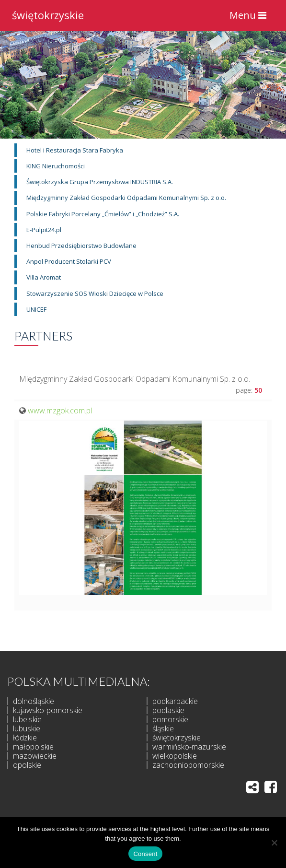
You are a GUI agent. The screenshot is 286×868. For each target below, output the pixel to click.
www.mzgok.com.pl (60, 411)
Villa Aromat (44, 277)
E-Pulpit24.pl (44, 230)
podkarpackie (175, 701)
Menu (250, 18)
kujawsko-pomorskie (48, 710)
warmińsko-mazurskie (189, 747)
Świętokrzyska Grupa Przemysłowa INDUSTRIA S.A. (100, 182)
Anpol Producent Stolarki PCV (69, 261)
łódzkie (25, 738)
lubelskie (27, 719)
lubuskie (27, 728)
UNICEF (36, 309)
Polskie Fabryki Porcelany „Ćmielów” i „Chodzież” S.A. (103, 214)
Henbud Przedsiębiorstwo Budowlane (81, 246)
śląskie (163, 728)
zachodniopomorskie (188, 765)
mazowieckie (35, 756)
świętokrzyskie (48, 14)
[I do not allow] (274, 843)
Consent (145, 854)
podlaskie (168, 710)
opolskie (27, 765)
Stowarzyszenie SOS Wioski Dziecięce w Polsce (95, 293)
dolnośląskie (34, 701)
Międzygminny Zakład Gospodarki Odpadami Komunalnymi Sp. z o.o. (126, 198)
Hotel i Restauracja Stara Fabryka (75, 150)
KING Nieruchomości (56, 166)
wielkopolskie (175, 756)
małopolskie (33, 747)
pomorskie (170, 719)
